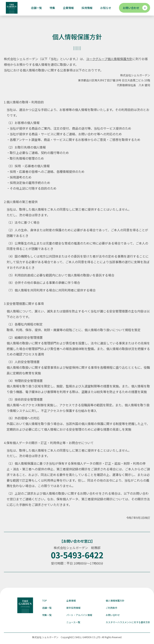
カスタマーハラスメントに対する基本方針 (128, 622)
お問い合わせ (131, 8)
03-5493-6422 (77, 555)
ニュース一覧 (73, 622)
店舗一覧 (36, 8)
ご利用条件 (112, 608)
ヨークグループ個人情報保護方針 (109, 59)
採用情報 (87, 8)
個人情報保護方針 (115, 600)
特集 (52, 8)
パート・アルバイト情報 (79, 615)
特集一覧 (47, 615)
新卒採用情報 (73, 608)
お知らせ (106, 8)
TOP (45, 600)
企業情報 (68, 8)
